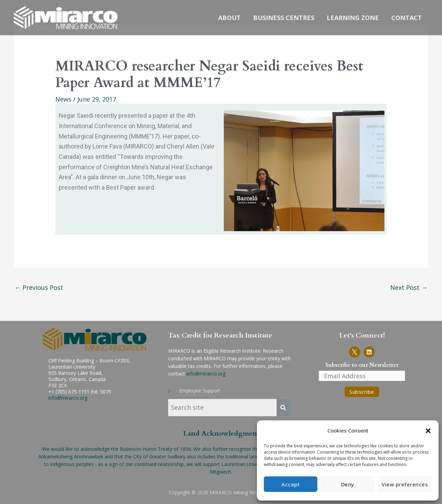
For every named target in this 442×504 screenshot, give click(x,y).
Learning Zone (353, 18)
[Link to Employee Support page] (234, 391)
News (63, 99)
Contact (407, 18)
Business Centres (284, 18)
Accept (291, 484)
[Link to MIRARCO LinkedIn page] (369, 352)
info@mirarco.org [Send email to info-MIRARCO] (68, 398)
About (229, 18)
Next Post (409, 287)
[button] (428, 431)
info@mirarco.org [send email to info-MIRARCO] (206, 374)
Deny (348, 484)
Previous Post (39, 287)
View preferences (405, 484)
